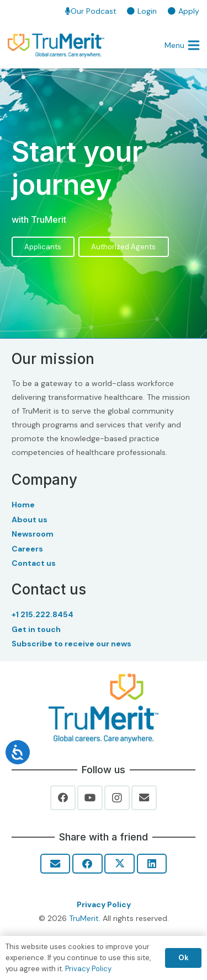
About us (30, 520)
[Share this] (87, 864)
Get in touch (36, 629)
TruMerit (84, 918)
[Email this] (55, 864)
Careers (27, 549)
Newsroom (33, 534)
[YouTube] (90, 798)
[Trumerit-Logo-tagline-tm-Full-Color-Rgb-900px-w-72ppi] (104, 708)
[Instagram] (117, 798)
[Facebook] (63, 798)
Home (23, 505)
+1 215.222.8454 (43, 614)
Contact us (34, 563)
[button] (182, 45)
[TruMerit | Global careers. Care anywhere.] (56, 45)
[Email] (144, 798)
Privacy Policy (104, 904)
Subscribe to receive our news (71, 644)
